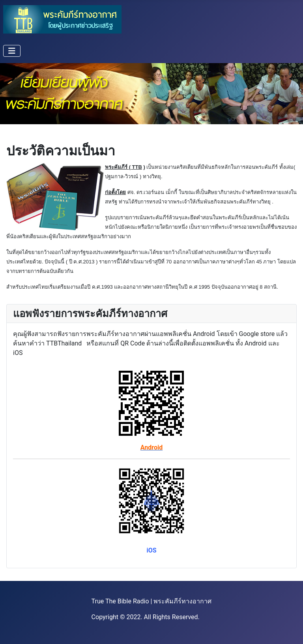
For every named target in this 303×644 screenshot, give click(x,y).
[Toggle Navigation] (12, 51)
